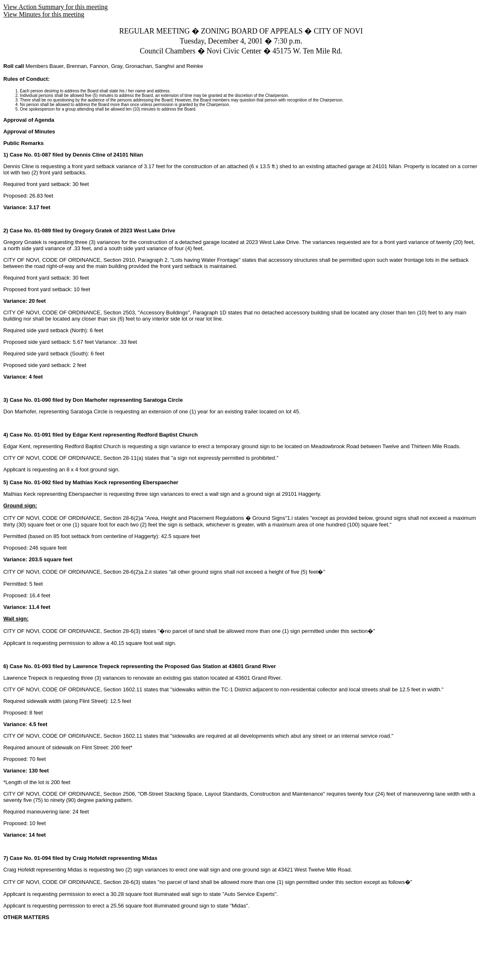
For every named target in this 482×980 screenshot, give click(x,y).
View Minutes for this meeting (44, 14)
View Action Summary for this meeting (55, 7)
